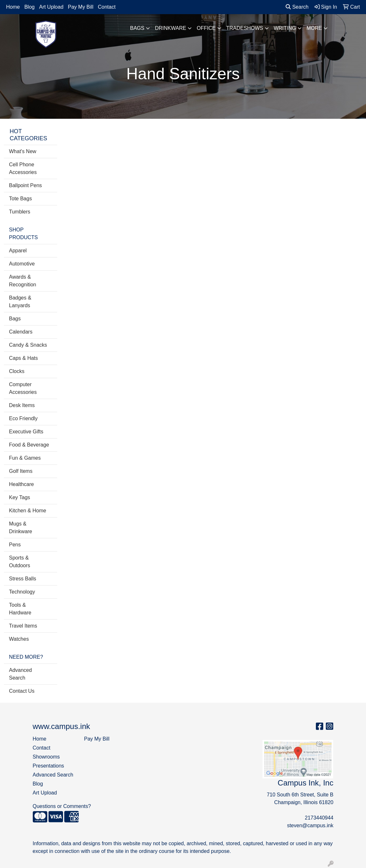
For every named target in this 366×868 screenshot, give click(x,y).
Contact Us (22, 691)
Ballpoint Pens (25, 185)
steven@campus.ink (310, 825)
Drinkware (170, 28)
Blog (30, 7)
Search (297, 7)
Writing (285, 28)
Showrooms (46, 757)
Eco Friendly (23, 418)
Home (13, 7)
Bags (137, 28)
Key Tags (20, 497)
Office (206, 28)
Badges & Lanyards (20, 302)
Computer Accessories (23, 388)
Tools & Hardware (20, 609)
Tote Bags (20, 199)
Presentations (49, 766)
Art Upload (51, 7)
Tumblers (20, 212)
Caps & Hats (23, 358)
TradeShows (245, 28)
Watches (19, 639)
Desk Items (22, 405)
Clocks (17, 371)
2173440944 (319, 818)
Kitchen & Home (28, 511)
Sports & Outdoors (20, 562)
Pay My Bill (80, 7)
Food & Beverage (29, 445)
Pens (15, 545)
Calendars (21, 332)
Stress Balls (22, 579)
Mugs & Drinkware (21, 528)
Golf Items (21, 471)
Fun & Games (25, 458)
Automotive (22, 264)
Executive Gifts (26, 432)
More (314, 28)
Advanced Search (20, 674)
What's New (23, 151)
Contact (107, 7)
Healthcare (21, 484)
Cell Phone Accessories (23, 168)
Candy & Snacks (28, 345)
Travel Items (23, 626)
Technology (22, 592)
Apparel (18, 251)
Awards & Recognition (23, 281)
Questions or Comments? (62, 806)
